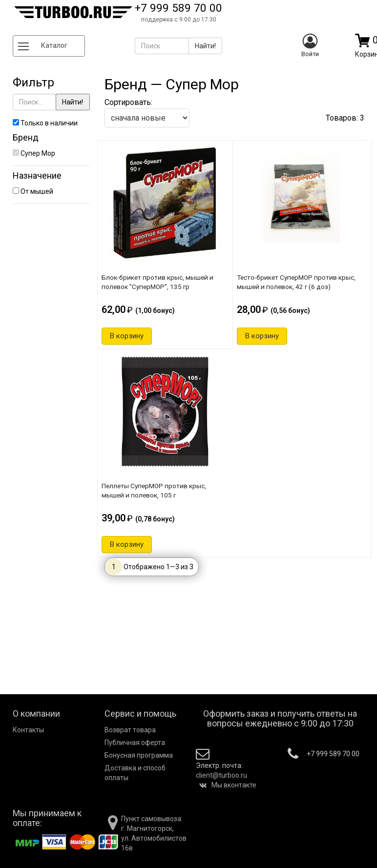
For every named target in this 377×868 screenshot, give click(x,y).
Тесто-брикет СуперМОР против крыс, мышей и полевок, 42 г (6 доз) (296, 282)
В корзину (127, 336)
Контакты (28, 730)
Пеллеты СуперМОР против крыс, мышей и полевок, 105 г (154, 490)
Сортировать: (147, 113)
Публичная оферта (135, 743)
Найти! (73, 102)
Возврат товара (130, 730)
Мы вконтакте (228, 785)
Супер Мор (34, 153)
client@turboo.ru (221, 775)
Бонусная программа (139, 755)
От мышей (33, 191)
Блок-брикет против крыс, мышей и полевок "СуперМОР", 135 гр (157, 282)
